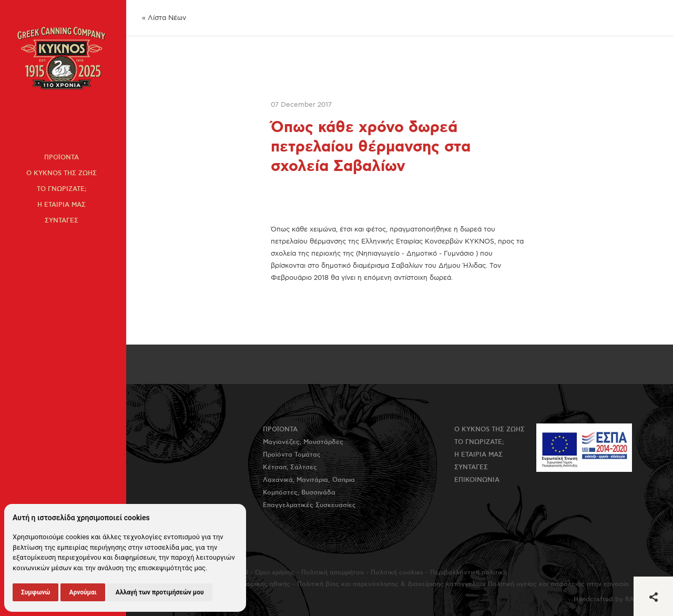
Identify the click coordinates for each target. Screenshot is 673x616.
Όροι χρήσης (275, 573)
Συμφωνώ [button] (35, 592)
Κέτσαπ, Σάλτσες (290, 467)
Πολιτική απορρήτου (333, 573)
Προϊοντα (62, 158)
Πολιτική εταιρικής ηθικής (250, 584)
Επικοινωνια (477, 480)
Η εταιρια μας (62, 205)
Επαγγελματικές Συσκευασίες (309, 505)
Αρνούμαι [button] (83, 592)
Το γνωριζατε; (62, 189)
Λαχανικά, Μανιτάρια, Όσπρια (309, 480)
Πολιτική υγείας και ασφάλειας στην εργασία (558, 584)
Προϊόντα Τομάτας (292, 455)
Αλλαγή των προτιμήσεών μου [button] (160, 592)
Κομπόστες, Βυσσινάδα (299, 493)
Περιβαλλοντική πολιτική (468, 573)
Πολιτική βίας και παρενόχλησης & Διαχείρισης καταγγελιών (391, 584)
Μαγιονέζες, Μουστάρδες (303, 442)
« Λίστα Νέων (164, 18)
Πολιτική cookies (397, 573)
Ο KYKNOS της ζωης (62, 173)
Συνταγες (62, 221)
